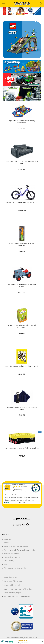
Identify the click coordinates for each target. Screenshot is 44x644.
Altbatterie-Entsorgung (12, 557)
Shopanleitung (9, 561)
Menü (3, 3)
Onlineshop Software (14, 638)
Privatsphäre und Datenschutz (15, 568)
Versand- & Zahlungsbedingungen (16, 546)
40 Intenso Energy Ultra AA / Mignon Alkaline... (22, 448)
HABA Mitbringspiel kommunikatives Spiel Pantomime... (22, 326)
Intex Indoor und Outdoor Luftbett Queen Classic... (22, 408)
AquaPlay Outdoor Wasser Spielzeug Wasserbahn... (22, 122)
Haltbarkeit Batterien (12, 554)
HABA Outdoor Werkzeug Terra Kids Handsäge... (22, 244)
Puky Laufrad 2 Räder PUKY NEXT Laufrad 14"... (22, 203)
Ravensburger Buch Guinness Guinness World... (22, 366)
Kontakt (7, 543)
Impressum (8, 539)
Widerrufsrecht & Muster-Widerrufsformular (20, 550)
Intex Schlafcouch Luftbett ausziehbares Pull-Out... (22, 163)
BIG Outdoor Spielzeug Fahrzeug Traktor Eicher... (22, 285)
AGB (5, 565)
